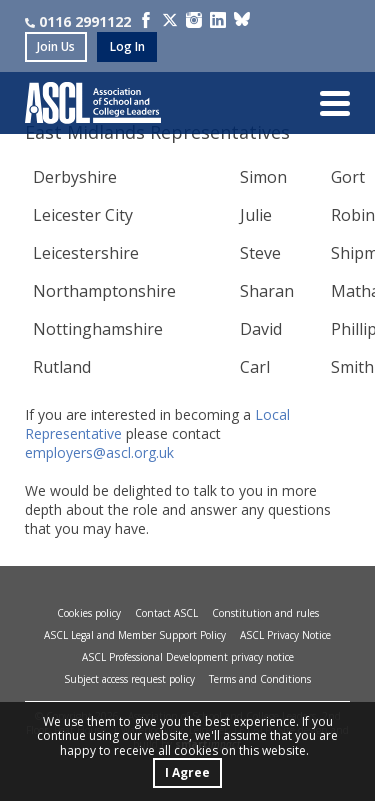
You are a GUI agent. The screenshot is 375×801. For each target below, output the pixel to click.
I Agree (187, 772)
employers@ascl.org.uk (99, 452)
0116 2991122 (78, 21)
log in (127, 46)
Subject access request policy (129, 679)
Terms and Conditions (260, 679)
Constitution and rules (265, 613)
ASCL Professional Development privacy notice (188, 657)
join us (56, 46)
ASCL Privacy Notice (285, 635)
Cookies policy (89, 613)
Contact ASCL (166, 613)
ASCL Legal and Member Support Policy (135, 635)
